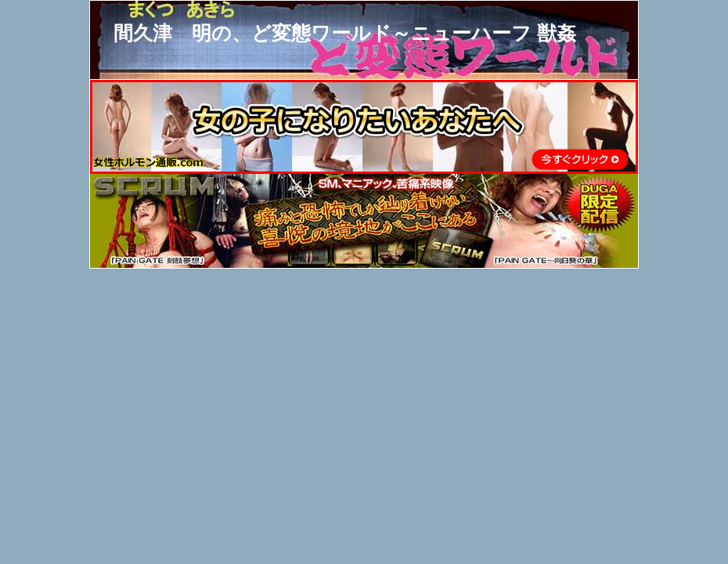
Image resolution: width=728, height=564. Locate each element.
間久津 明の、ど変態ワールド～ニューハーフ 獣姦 (345, 33)
